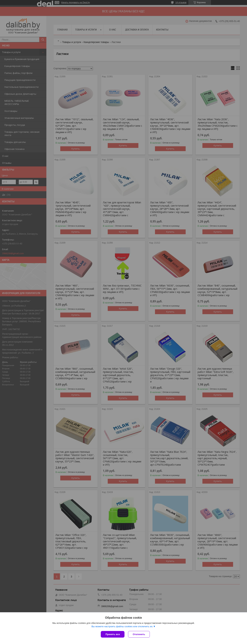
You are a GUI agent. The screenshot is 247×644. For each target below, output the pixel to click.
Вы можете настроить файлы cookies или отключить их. (122, 626)
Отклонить (139, 634)
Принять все (113, 634)
